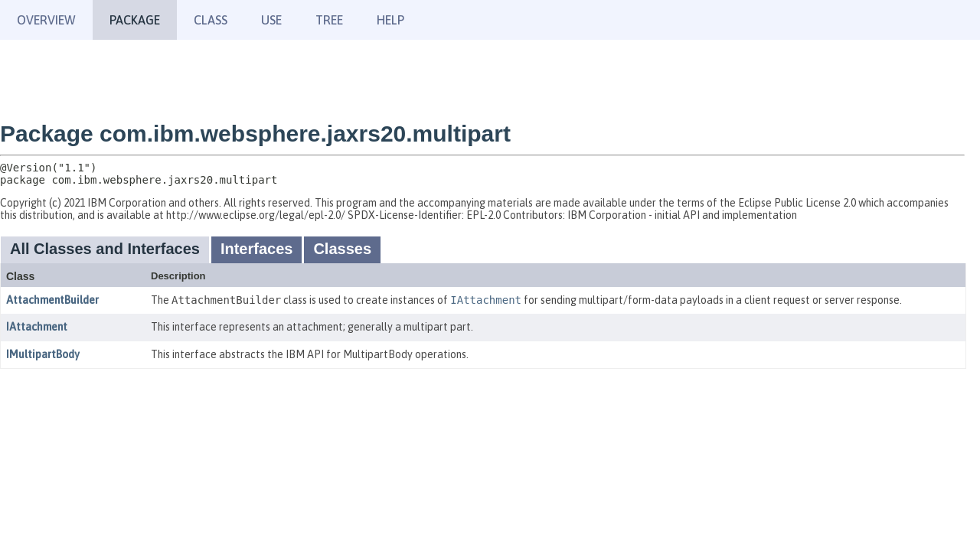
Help (390, 20)
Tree (329, 20)
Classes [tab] (342, 249)
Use (271, 20)
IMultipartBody (43, 354)
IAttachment (37, 327)
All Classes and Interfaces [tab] (105, 249)
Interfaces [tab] (257, 249)
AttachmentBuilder (52, 300)
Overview (46, 20)
